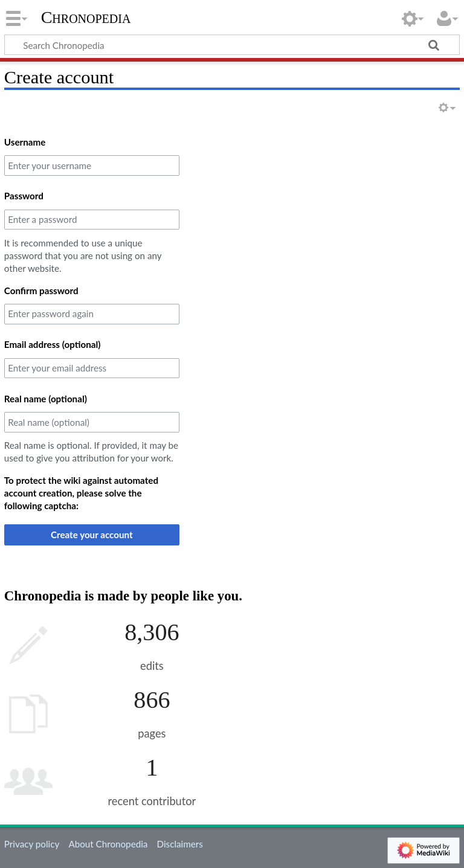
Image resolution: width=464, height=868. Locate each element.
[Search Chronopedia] (232, 45)
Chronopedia (86, 18)
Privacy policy (32, 844)
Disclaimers (180, 844)
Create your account (92, 535)
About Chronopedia (108, 844)
